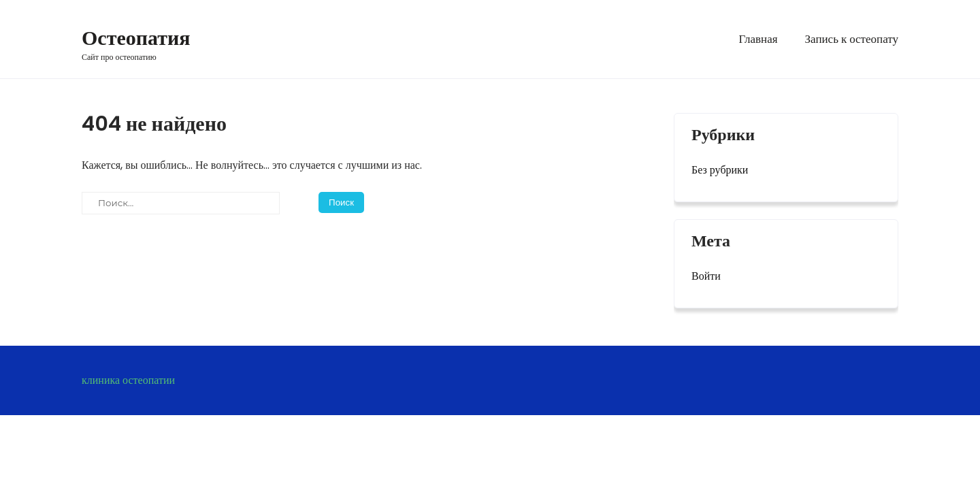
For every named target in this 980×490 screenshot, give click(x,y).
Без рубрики (720, 170)
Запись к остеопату (852, 39)
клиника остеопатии (128, 380)
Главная (758, 39)
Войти (706, 276)
